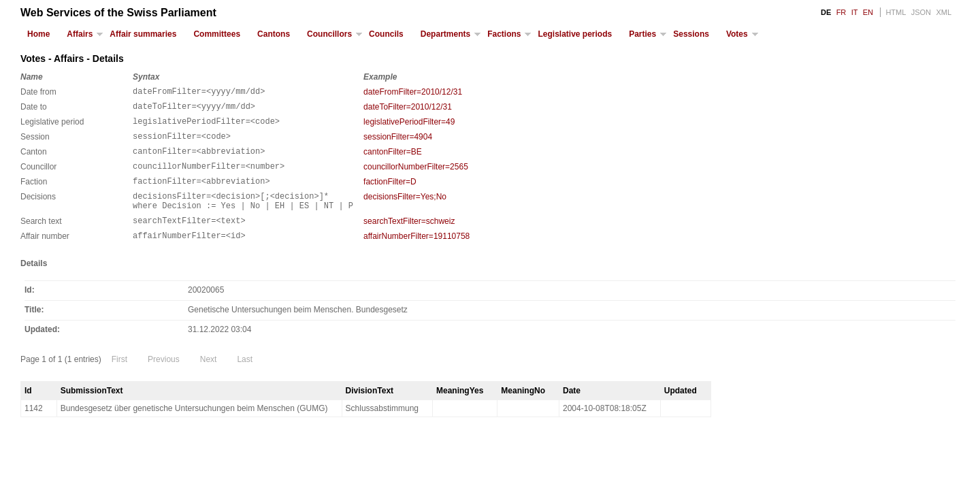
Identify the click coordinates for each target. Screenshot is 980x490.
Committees (217, 34)
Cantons (274, 34)
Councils (386, 34)
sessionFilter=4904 (398, 143)
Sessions (691, 34)
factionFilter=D (390, 194)
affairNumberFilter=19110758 (416, 257)
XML (944, 12)
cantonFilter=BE (393, 160)
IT (855, 12)
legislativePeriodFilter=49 (409, 126)
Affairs (80, 34)
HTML (896, 12)
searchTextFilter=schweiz (409, 240)
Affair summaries (143, 34)
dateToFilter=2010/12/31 (408, 109)
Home (38, 34)
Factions (504, 34)
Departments (445, 34)
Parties (642, 34)
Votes (737, 34)
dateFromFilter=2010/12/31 (413, 92)
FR (842, 12)
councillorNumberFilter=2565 (416, 177)
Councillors (329, 34)
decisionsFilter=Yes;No (405, 211)
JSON (921, 12)
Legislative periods (575, 34)
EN (868, 12)
